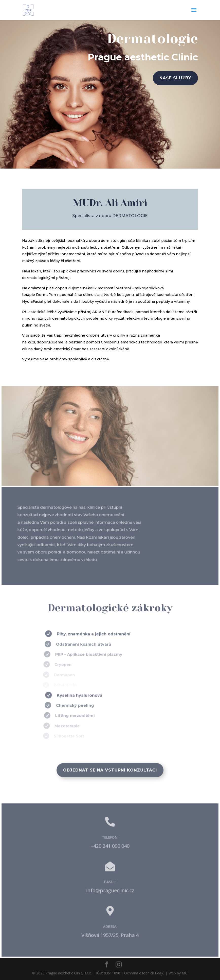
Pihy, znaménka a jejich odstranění (88, 634)
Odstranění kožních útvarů (80, 644)
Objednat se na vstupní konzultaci (110, 770)
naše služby (174, 78)
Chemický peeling (71, 705)
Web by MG (178, 973)
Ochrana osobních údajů (144, 973)
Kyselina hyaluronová (75, 695)
